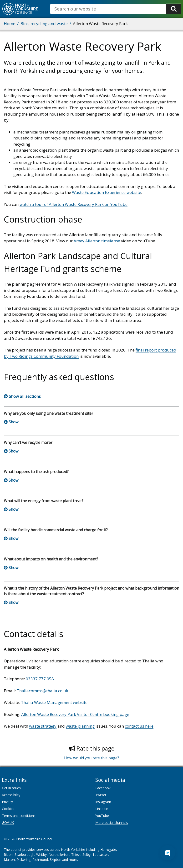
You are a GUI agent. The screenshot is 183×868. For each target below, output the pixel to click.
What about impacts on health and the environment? (51, 559)
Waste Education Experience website (107, 192)
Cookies (8, 809)
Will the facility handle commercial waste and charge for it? (56, 530)
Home (10, 24)
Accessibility (11, 795)
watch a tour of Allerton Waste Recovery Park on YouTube (74, 204)
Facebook (103, 788)
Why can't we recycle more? (28, 442)
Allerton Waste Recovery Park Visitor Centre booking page (75, 714)
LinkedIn (102, 809)
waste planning (80, 726)
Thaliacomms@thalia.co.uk (42, 691)
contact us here (139, 726)
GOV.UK (8, 823)
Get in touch (11, 788)
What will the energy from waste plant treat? (44, 501)
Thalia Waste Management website (54, 702)
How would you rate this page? (92, 758)
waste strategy (43, 726)
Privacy (7, 802)
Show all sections (25, 396)
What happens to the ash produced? (36, 472)
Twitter (101, 795)
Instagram (103, 802)
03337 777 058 (40, 679)
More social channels (112, 823)
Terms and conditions (19, 816)
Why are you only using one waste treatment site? (48, 413)
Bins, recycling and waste (44, 24)
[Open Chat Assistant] (168, 853)
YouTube (102, 816)
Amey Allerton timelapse (97, 241)
